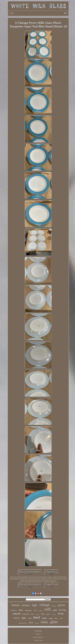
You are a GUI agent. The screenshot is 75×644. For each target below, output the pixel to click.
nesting (54, 614)
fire (33, 614)
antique (26, 605)
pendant (54, 606)
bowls (17, 618)
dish (24, 618)
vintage (45, 605)
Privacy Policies (38, 637)
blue (56, 618)
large (35, 610)
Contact (38, 634)
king (43, 614)
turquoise (14, 610)
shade (44, 618)
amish (51, 618)
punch (37, 623)
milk (48, 609)
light (35, 605)
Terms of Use (38, 640)
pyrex (61, 605)
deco (21, 610)
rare (31, 622)
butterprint (28, 610)
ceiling (37, 614)
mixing (62, 610)
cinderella (26, 614)
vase (61, 618)
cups (30, 618)
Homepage (38, 631)
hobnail (17, 614)
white (44, 622)
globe (48, 614)
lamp (61, 613)
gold (55, 610)
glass (54, 622)
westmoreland (23, 623)
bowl (37, 617)
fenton (15, 605)
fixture (41, 611)
